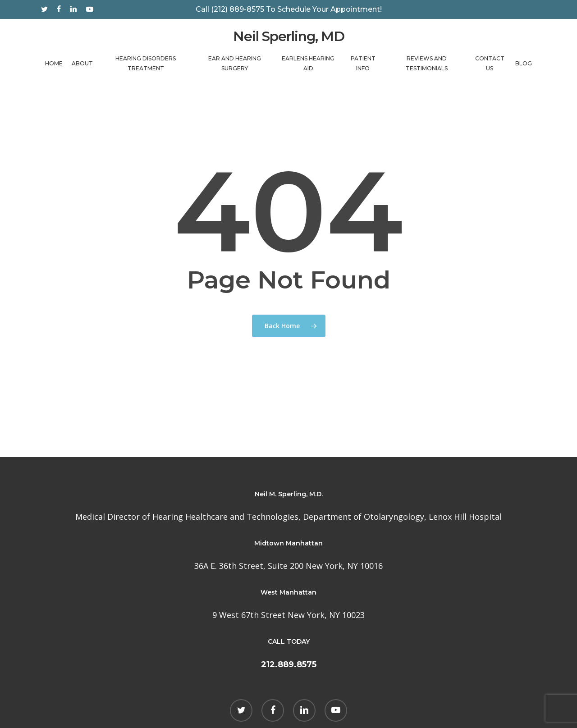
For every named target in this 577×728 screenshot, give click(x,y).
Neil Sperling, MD (289, 39)
